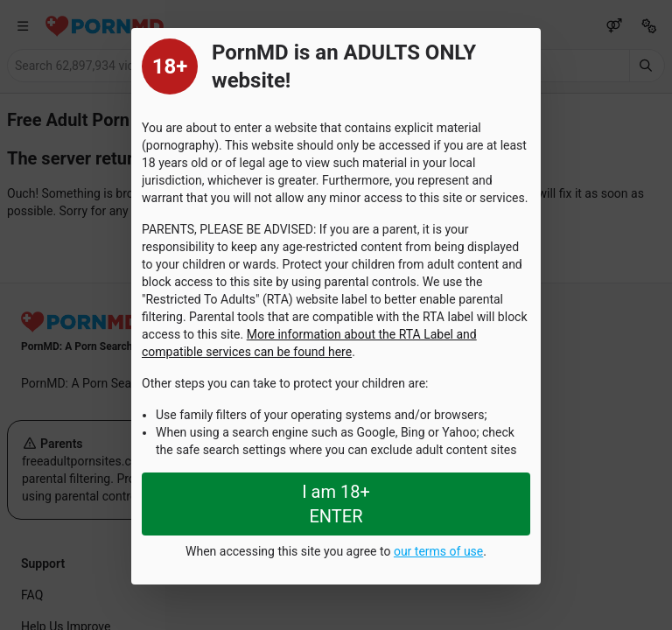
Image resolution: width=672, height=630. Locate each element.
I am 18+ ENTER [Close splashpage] (336, 504)
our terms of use (438, 551)
